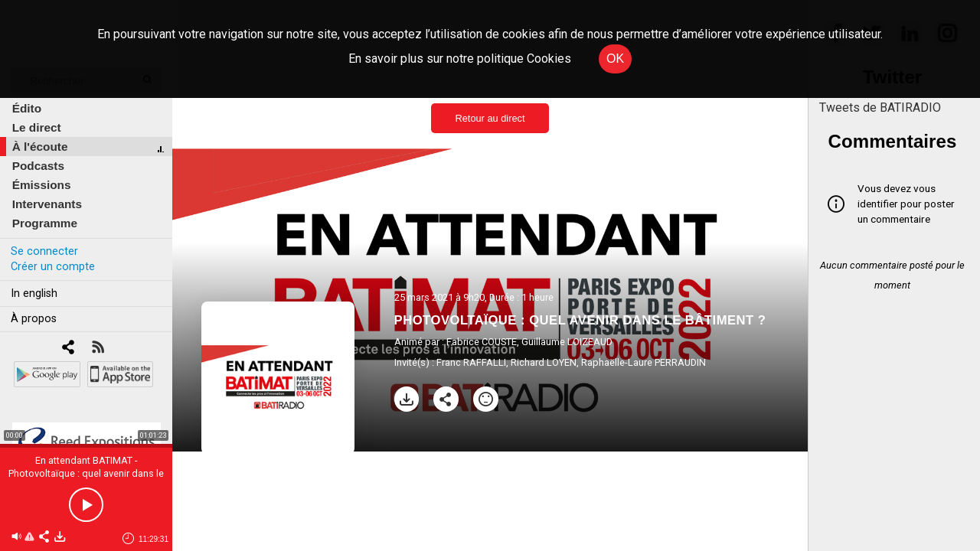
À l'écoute (40, 147)
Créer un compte (53, 267)
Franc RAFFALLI (471, 362)
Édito (27, 108)
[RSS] (98, 349)
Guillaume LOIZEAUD (567, 342)
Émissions (42, 185)
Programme (45, 223)
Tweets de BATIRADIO (880, 108)
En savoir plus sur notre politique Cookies (460, 59)
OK (615, 59)
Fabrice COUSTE (482, 342)
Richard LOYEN (544, 362)
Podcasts (38, 166)
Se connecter (44, 251)
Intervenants (47, 204)
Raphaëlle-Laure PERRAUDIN (644, 362)
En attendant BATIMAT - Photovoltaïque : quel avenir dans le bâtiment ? (86, 473)
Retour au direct (490, 118)
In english (34, 293)
